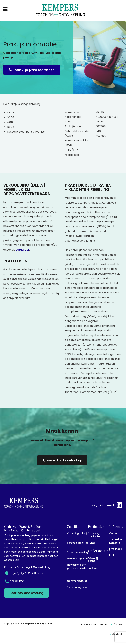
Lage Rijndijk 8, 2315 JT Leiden (24, 573)
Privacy (118, 624)
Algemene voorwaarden (94, 624)
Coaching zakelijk (78, 533)
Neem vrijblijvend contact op (32, 70)
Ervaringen (116, 549)
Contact (114, 533)
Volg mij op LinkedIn (107, 505)
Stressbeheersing (78, 552)
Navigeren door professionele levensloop (82, 566)
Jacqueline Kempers (116, 541)
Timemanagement (78, 587)
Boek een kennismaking (27, 593)
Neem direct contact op (62, 460)
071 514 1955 (14, 581)
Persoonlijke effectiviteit (81, 543)
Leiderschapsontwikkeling (83, 559)
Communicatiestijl (78, 581)
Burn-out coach (93, 559)
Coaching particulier (94, 535)
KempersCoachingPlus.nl (37, 624)
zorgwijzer (23, 250)
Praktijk (114, 555)
